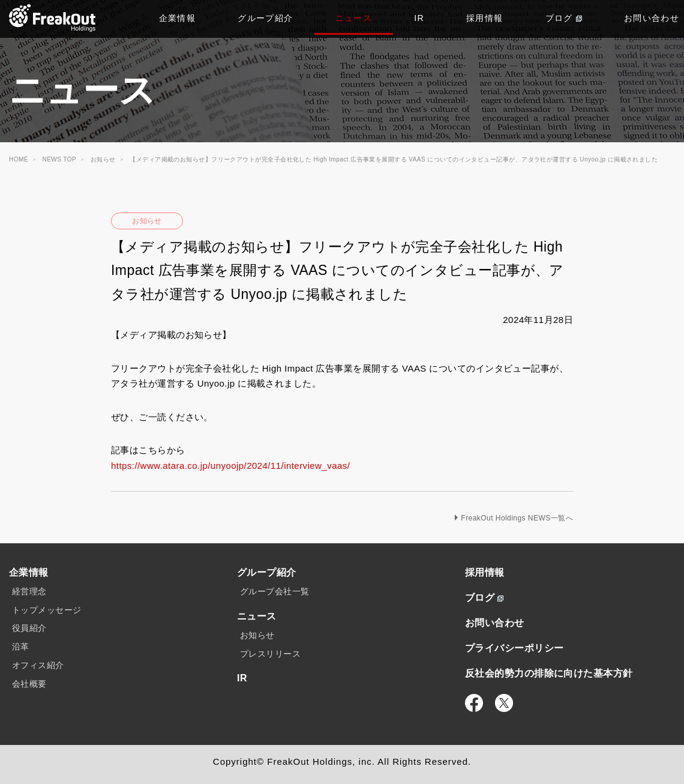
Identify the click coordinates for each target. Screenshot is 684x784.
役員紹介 (29, 628)
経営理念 (29, 591)
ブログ (564, 18)
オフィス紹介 (38, 665)
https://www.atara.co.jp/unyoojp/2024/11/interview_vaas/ (230, 466)
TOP (52, 18)
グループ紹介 (265, 18)
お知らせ (147, 221)
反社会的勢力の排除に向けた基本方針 (549, 673)
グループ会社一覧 (275, 591)
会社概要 (29, 684)
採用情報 (485, 18)
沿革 (21, 647)
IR (419, 18)
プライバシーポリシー (514, 648)
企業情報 (178, 18)
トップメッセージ (47, 610)
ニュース (354, 18)
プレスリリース (270, 654)
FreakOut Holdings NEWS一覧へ (517, 518)
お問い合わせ (495, 623)
